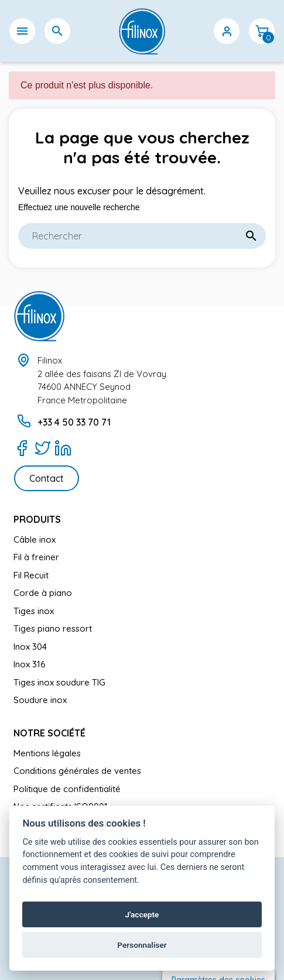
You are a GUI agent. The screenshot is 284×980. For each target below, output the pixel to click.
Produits (37, 519)
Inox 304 (30, 647)
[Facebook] (22, 448)
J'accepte (142, 914)
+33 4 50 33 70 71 (74, 422)
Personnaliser (142, 945)
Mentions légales (47, 753)
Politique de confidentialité (67, 789)
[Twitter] (42, 448)
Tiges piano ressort (53, 628)
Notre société (49, 733)
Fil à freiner (36, 557)
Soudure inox (40, 700)
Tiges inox (34, 611)
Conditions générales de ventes (77, 771)
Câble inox (35, 539)
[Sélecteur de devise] (191, 38)
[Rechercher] (142, 236)
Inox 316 (30, 664)
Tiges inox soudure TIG (59, 682)
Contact (47, 478)
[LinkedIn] (63, 448)
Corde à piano (43, 593)
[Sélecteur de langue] (156, 45)
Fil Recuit (31, 575)
